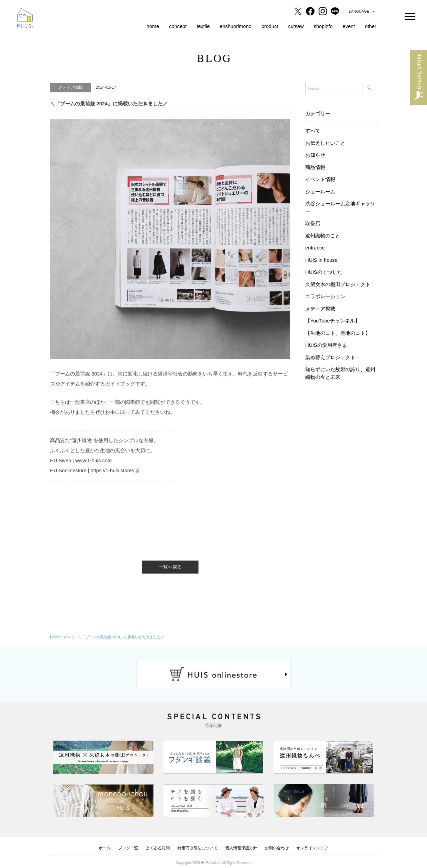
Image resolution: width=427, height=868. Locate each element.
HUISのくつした (324, 272)
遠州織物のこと (323, 236)
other (371, 26)
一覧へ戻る (170, 567)
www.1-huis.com (94, 460)
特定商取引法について (197, 848)
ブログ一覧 (128, 848)
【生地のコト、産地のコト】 (338, 333)
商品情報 (315, 167)
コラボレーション (325, 296)
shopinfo (323, 26)
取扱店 (313, 223)
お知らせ (315, 155)
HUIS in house (321, 260)
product (270, 26)
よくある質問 (158, 848)
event (349, 26)
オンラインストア (312, 848)
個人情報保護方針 (241, 848)
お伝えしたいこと (325, 143)
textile (203, 26)
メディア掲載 (320, 309)
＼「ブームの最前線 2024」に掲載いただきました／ (121, 637)
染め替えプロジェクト (330, 357)
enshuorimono (236, 26)
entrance (315, 248)
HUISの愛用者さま (326, 345)
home (153, 26)
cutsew (296, 26)
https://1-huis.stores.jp (115, 470)
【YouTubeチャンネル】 (333, 321)
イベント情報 (320, 179)
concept (178, 26)
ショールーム (320, 192)
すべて (313, 131)
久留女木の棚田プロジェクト (338, 284)
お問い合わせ (277, 848)
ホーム (105, 848)
